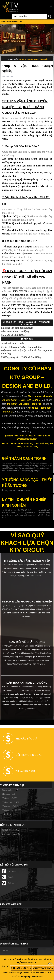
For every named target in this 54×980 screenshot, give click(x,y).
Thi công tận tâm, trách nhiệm (17, 328)
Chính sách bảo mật (11, 834)
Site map (6, 950)
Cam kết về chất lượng (13, 335)
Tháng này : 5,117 (10, 806)
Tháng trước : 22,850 (12, 810)
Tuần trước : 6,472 (11, 802)
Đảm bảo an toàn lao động (15, 331)
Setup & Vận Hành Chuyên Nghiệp (34, 59)
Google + (9, 877)
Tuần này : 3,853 (10, 798)
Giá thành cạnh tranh (12, 343)
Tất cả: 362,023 (9, 814)
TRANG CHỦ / (13, 59)
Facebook (9, 871)
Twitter (8, 883)
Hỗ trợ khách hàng (13, 825)
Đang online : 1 (9, 790)
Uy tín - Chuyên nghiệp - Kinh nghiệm (21, 347)
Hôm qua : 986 (9, 794)
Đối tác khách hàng (11, 830)
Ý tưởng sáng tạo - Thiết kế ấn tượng (21, 357)
